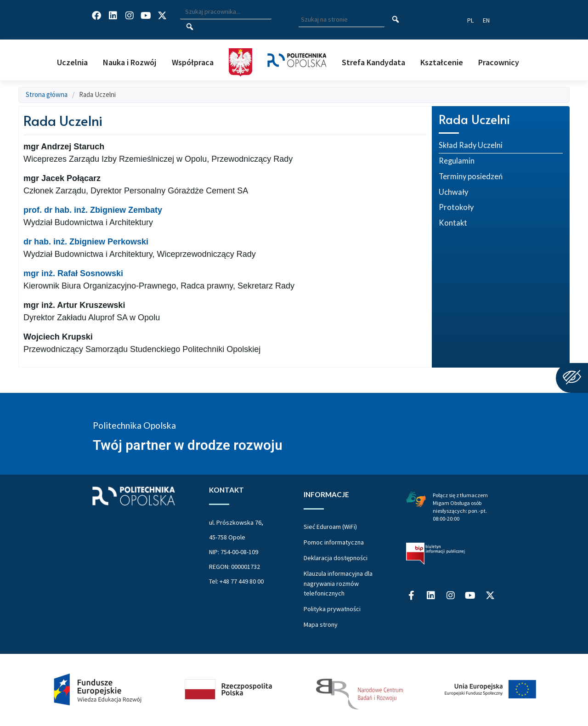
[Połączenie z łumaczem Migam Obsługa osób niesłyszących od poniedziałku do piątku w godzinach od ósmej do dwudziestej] (416, 498)
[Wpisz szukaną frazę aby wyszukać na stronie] (342, 20)
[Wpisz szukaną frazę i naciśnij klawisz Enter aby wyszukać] (226, 12)
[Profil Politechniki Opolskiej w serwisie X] (162, 16)
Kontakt (453, 223)
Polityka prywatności (332, 609)
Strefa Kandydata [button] (373, 62)
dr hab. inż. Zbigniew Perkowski (86, 242)
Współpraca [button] (193, 62)
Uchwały (453, 192)
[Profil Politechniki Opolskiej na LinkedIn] (113, 16)
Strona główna (47, 94)
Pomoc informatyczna (334, 542)
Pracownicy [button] (499, 62)
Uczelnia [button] (72, 62)
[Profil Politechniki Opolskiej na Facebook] (96, 16)
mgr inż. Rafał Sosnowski (73, 273)
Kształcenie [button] (442, 62)
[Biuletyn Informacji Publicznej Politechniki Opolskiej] (435, 554)
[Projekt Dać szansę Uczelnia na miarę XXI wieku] (294, 690)
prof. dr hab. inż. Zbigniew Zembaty (93, 210)
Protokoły (456, 207)
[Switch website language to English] (486, 20)
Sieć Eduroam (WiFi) (330, 527)
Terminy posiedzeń (471, 176)
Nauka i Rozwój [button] (130, 62)
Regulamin (457, 161)
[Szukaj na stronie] (396, 20)
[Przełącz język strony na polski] (470, 20)
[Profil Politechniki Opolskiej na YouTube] (146, 16)
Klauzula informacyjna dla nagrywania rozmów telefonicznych (338, 583)
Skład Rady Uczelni (471, 145)
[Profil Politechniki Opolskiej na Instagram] (130, 16)
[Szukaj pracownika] (189, 27)
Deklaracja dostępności (336, 558)
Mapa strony (321, 624)
